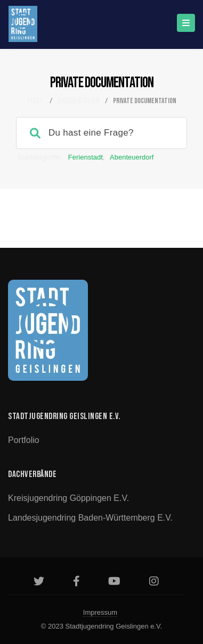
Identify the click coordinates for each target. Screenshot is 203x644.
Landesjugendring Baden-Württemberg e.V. (90, 518)
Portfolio (24, 440)
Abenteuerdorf (132, 157)
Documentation (79, 101)
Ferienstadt (86, 157)
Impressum (100, 612)
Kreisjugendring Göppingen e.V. (68, 498)
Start (35, 101)
